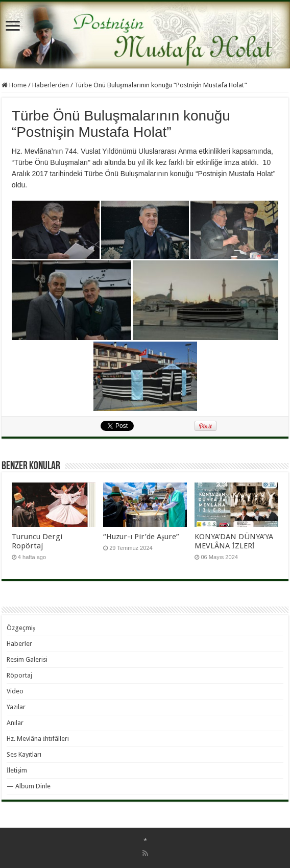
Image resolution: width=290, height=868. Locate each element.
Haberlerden (51, 85)
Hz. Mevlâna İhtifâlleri (38, 739)
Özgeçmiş (21, 628)
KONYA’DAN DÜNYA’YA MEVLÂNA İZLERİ (234, 541)
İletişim (17, 770)
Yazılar (16, 707)
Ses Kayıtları (24, 754)
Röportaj (19, 675)
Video (15, 691)
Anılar (15, 723)
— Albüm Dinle (29, 786)
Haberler (19, 644)
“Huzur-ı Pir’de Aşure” (141, 537)
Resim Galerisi (27, 659)
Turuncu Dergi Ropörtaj (37, 541)
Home (14, 85)
